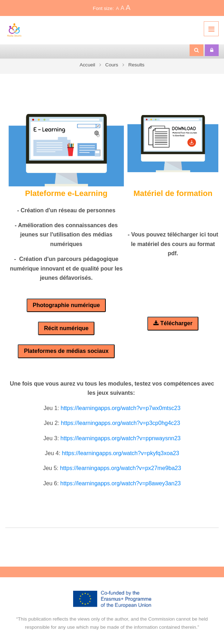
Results (136, 65)
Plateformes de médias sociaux (66, 351)
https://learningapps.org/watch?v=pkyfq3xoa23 (120, 453)
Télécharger (173, 323)
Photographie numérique (66, 305)
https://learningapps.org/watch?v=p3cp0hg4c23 (121, 423)
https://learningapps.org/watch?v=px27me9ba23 (121, 468)
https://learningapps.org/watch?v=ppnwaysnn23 (120, 438)
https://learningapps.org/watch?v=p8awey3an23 (121, 483)
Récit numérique (66, 328)
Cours (112, 65)
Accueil (87, 65)
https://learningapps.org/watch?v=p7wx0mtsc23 (121, 408)
